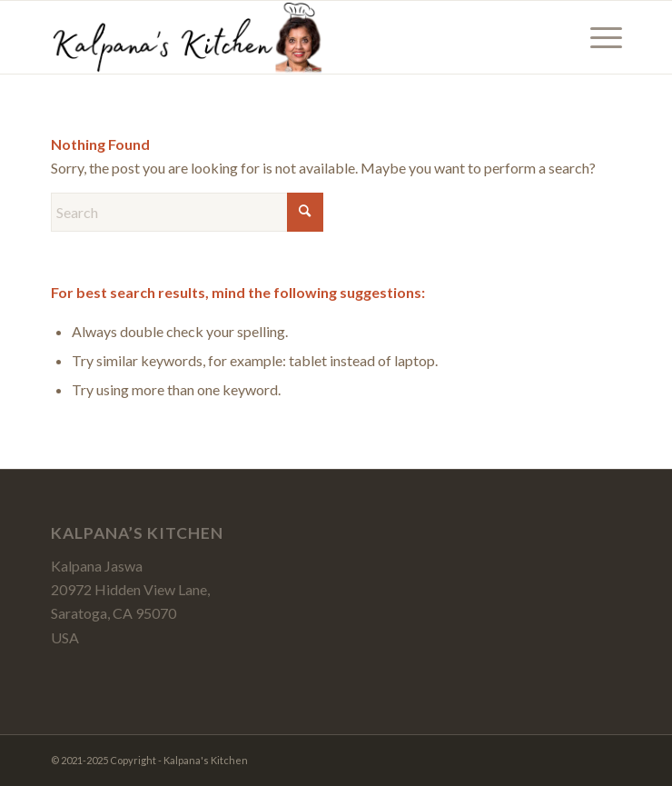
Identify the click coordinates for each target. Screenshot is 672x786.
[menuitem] (597, 37)
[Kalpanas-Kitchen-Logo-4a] (279, 37)
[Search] (187, 212)
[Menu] (597, 37)
